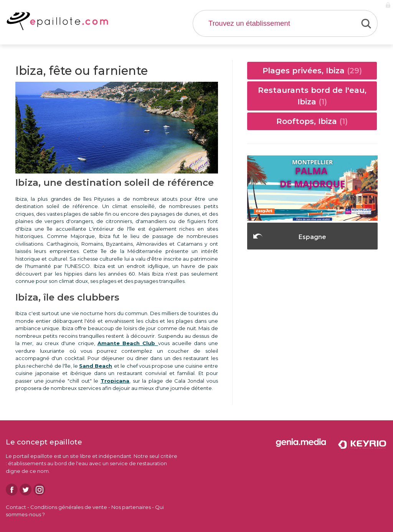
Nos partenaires (131, 507)
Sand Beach (96, 366)
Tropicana (115, 381)
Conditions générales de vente (69, 507)
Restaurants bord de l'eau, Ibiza (312, 96)
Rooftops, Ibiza (312, 121)
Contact (16, 507)
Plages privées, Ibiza (312, 71)
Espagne (312, 237)
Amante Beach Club (128, 343)
